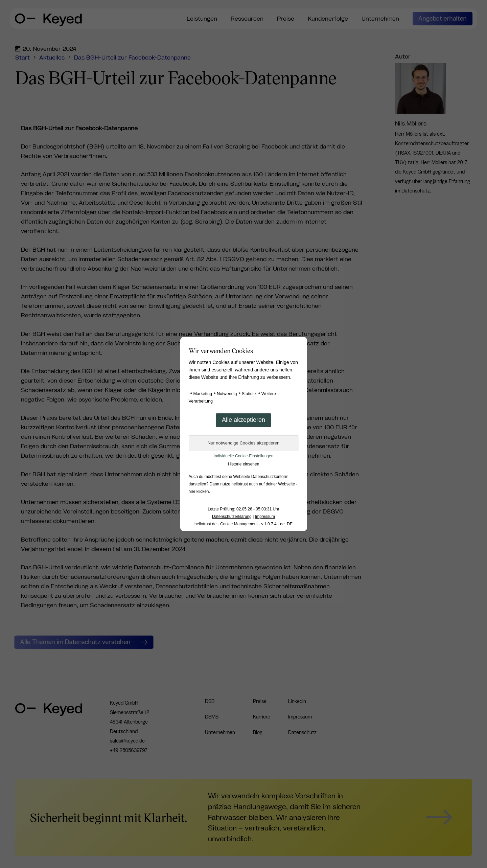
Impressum (265, 517)
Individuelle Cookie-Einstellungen (244, 456)
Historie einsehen (244, 464)
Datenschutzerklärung (232, 517)
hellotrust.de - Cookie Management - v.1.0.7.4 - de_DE (243, 524)
